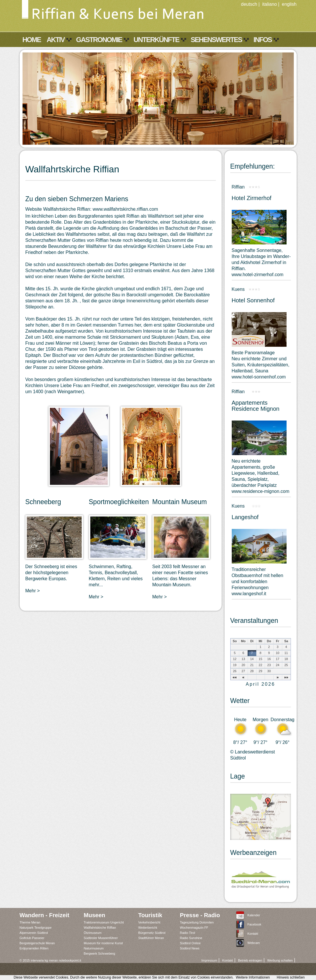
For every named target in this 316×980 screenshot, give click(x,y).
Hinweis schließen (291, 977)
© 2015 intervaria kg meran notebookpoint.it (51, 960)
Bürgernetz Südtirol (152, 933)
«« (235, 677)
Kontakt (253, 934)
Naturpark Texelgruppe (36, 928)
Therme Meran (30, 922)
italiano (270, 4)
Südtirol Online (190, 943)
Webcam (254, 943)
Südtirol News (190, 948)
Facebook (254, 924)
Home (32, 40)
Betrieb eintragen (250, 960)
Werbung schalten (280, 960)
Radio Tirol (187, 933)
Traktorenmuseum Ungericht (104, 922)
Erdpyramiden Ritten (34, 948)
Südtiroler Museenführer (101, 938)
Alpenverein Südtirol (34, 933)
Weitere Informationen (253, 977)
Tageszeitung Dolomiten (197, 922)
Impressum (209, 960)
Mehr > (33, 591)
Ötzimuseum (93, 933)
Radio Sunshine (191, 938)
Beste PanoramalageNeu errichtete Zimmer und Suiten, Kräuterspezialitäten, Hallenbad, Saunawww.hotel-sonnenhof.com (261, 365)
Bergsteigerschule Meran (37, 943)
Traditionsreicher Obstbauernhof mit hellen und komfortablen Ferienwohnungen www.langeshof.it (258, 582)
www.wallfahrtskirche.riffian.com (125, 209)
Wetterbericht (148, 928)
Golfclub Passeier (32, 938)
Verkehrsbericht (149, 922)
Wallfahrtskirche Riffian (100, 928)
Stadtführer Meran (151, 938)
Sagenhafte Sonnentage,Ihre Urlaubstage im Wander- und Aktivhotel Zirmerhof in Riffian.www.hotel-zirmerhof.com (261, 262)
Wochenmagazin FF (194, 928)
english (289, 4)
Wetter (240, 701)
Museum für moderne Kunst (103, 943)
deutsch (249, 4)
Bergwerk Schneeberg (99, 953)
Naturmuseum (94, 948)
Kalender (254, 915)
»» (286, 677)
